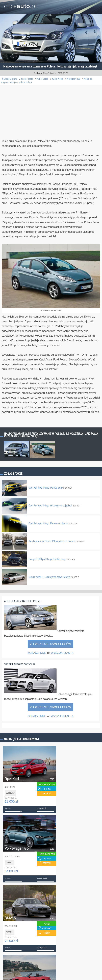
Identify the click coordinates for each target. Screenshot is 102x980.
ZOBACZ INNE (37, 653)
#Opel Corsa (42, 79)
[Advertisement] (51, 116)
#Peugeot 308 (73, 79)
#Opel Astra (57, 79)
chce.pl (20, 5)
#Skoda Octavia (10, 79)
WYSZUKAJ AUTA (62, 653)
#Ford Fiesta (27, 79)
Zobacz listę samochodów (50, 644)
